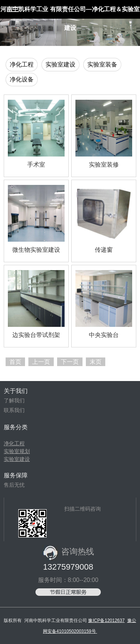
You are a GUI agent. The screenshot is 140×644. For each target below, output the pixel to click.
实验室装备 (102, 64)
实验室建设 (60, 64)
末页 (96, 362)
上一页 (41, 362)
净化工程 (22, 64)
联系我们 (14, 410)
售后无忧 (14, 485)
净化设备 (22, 79)
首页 (15, 362)
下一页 (70, 362)
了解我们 (14, 400)
